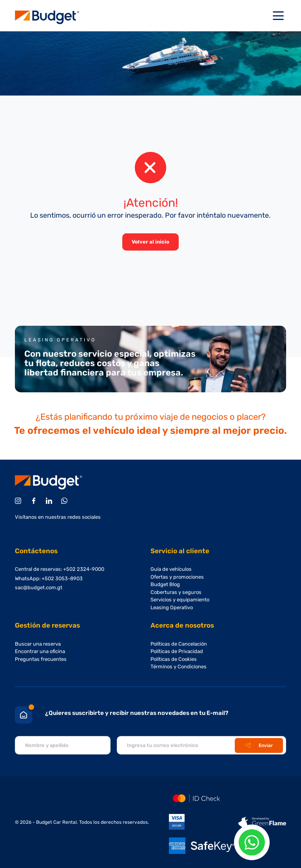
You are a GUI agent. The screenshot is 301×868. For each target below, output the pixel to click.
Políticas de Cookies (174, 659)
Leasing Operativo (172, 607)
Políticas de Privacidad (177, 651)
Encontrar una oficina (40, 651)
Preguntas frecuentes (41, 659)
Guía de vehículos (171, 569)
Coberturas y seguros (176, 592)
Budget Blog (165, 584)
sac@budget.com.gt (39, 587)
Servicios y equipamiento (180, 600)
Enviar (259, 745)
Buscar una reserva (38, 644)
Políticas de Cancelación (179, 644)
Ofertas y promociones (177, 577)
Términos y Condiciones (179, 667)
